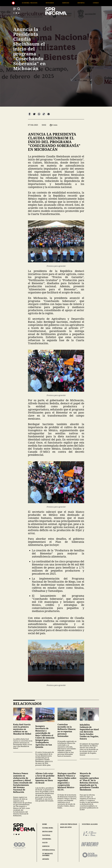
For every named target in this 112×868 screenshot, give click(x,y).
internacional (49, 850)
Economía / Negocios (58, 3)
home (45, 824)
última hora (48, 828)
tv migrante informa (48, 855)
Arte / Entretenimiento (33, 3)
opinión (46, 859)
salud (45, 843)
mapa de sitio (66, 827)
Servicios (94, 3)
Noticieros (78, 3)
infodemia (47, 839)
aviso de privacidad (69, 824)
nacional (46, 835)
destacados (47, 832)
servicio (46, 846)
